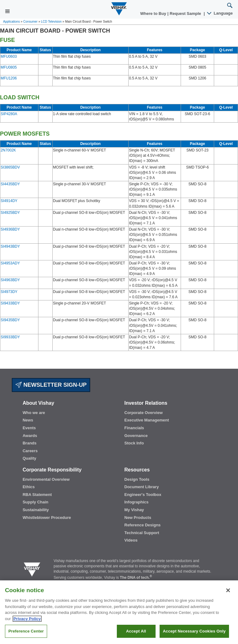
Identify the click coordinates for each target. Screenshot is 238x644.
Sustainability (36, 510)
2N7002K (8, 150)
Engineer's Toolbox (143, 495)
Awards (30, 436)
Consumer (30, 22)
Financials (134, 428)
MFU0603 (9, 56)
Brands (30, 443)
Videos (131, 540)
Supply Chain (35, 502)
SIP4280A (9, 114)
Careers (30, 451)
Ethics (29, 487)
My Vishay (134, 510)
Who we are (34, 413)
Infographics (136, 502)
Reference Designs (142, 525)
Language (220, 13)
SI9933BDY (10, 337)
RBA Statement (37, 495)
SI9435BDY (10, 320)
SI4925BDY (10, 213)
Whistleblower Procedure (47, 518)
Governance (136, 436)
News (28, 420)
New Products (138, 518)
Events (29, 428)
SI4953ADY (10, 263)
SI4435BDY (10, 184)
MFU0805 (9, 67)
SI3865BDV (10, 167)
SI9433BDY (10, 303)
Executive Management (147, 420)
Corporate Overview (143, 413)
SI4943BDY (10, 246)
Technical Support (142, 533)
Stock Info (134, 443)
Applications (11, 22)
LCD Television (51, 22)
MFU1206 (9, 78)
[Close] (228, 600)
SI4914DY (9, 201)
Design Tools (137, 479)
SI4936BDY (10, 229)
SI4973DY (9, 292)
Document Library (141, 487)
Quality (29, 458)
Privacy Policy (27, 628)
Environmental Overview (46, 479)
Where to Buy (154, 14)
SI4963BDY (10, 280)
